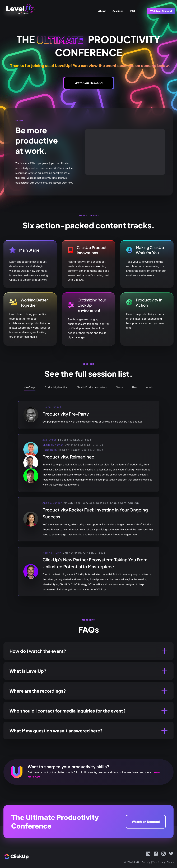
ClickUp (22, 11)
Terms (170, 862)
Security (146, 862)
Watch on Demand (146, 822)
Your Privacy (159, 862)
